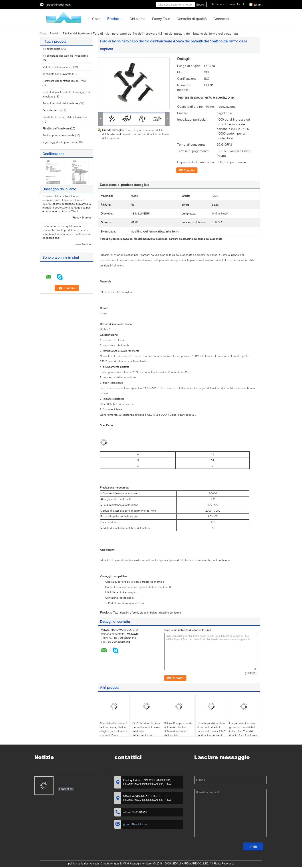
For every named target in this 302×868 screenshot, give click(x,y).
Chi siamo (137, 19)
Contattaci (222, 19)
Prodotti (113, 19)
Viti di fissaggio (51, 49)
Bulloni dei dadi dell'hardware (61, 103)
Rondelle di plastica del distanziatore (65, 117)
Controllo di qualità (192, 19)
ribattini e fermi (129, 613)
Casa (96, 19)
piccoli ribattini (149, 613)
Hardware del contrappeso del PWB (64, 81)
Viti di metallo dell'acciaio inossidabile (66, 56)
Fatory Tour (161, 19)
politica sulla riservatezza (83, 863)
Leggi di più (66, 789)
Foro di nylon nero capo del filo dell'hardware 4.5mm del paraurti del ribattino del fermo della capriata (136, 134)
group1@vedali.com (59, 5)
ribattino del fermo (170, 613)
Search (201, 5)
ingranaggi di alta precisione (60, 142)
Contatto (189, 170)
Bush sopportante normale (58, 135)
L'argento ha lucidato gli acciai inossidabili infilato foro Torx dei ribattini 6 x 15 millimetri (243, 729)
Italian (258, 5)
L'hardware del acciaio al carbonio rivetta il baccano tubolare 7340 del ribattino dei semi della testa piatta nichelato (211, 733)
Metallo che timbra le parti (58, 67)
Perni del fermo (52, 110)
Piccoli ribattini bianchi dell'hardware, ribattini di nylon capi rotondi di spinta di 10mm (113, 729)
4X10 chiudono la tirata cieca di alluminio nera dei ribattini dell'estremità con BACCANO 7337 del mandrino (146, 733)
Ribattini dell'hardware (76, 33)
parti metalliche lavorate (57, 74)
